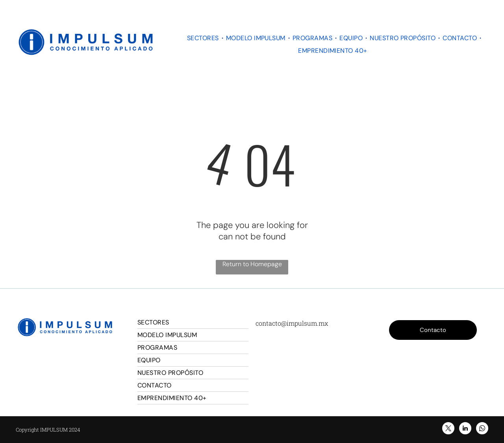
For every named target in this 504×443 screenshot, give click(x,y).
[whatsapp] (482, 429)
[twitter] (448, 429)
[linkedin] (465, 429)
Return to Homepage (252, 264)
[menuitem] (204, 38)
